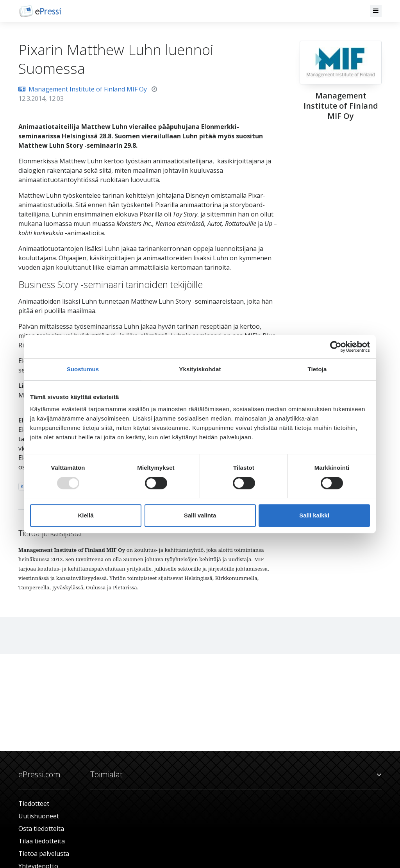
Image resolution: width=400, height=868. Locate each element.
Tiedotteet (34, 804)
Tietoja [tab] (317, 369)
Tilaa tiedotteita (42, 841)
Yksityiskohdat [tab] (200, 369)
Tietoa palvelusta (44, 854)
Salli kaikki (314, 515)
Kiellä (86, 515)
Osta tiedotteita (41, 829)
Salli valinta (200, 515)
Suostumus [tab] (83, 369)
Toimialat (236, 775)
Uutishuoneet (39, 816)
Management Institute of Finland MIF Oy (83, 89)
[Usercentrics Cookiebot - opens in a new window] (336, 347)
